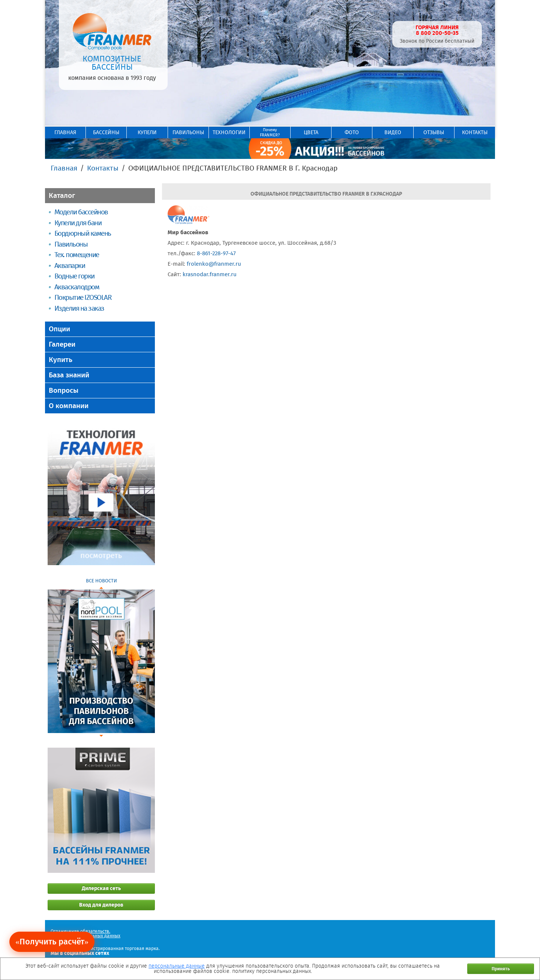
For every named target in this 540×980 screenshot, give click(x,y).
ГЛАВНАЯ (65, 132)
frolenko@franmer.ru (214, 264)
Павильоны (71, 244)
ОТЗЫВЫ (434, 132)
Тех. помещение (77, 255)
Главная (64, 168)
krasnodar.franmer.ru (210, 274)
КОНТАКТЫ (475, 132)
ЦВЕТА (311, 132)
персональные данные (177, 966)
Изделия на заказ (79, 308)
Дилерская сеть (101, 888)
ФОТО (352, 132)
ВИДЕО (393, 132)
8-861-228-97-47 (216, 253)
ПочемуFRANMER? (270, 132)
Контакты (103, 168)
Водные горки (74, 276)
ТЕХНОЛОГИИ (229, 132)
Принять (501, 969)
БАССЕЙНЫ (106, 132)
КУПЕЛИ (147, 132)
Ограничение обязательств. (80, 931)
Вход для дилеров (101, 905)
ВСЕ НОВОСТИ (101, 581)
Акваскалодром (77, 287)
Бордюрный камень (83, 233)
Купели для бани (78, 223)
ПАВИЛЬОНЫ (188, 132)
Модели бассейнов (81, 212)
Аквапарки (70, 266)
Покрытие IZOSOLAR (83, 297)
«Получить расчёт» (52, 942)
